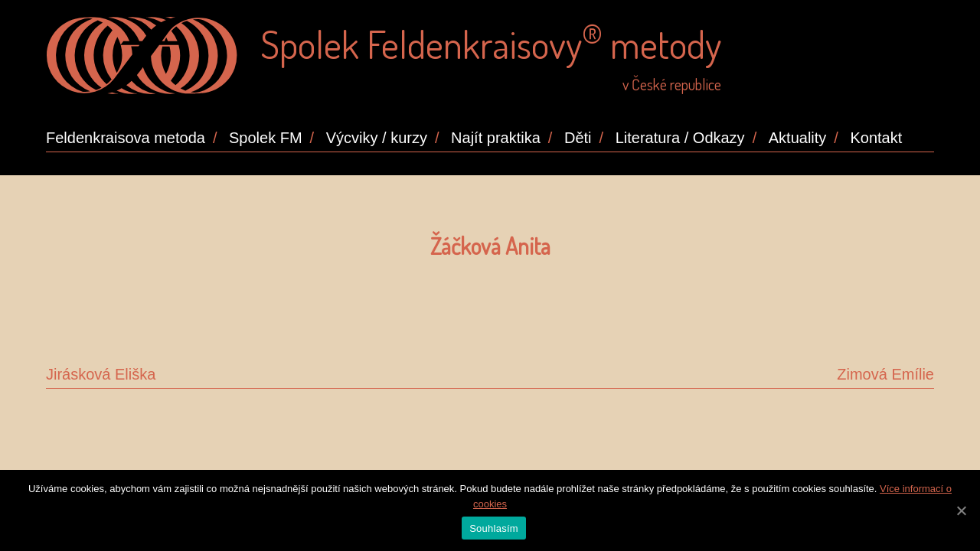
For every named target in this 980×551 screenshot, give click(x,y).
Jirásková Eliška (101, 374)
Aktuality (798, 138)
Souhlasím (494, 528)
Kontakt (876, 138)
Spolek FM (266, 138)
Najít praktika (496, 138)
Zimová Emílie (885, 374)
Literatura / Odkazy (680, 138)
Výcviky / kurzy (377, 138)
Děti (578, 138)
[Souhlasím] (961, 510)
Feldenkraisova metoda (126, 138)
